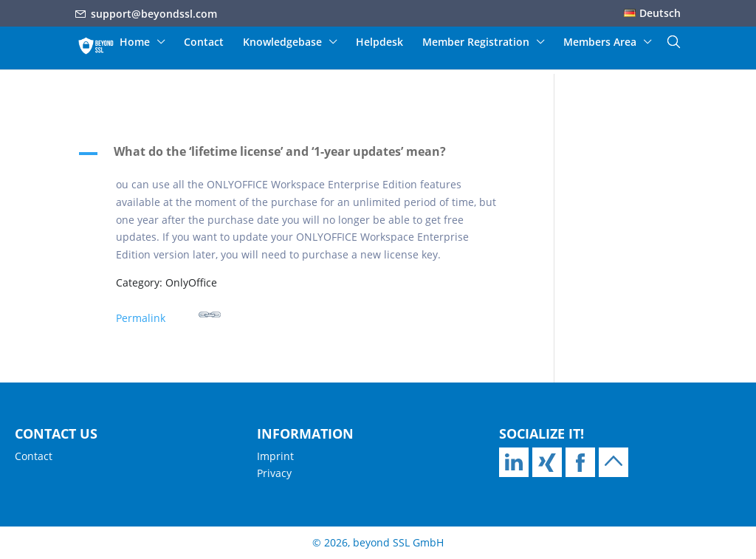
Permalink (168, 314)
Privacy (274, 473)
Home (135, 43)
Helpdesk (379, 43)
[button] (298, 155)
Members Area (600, 43)
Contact (204, 43)
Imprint (275, 456)
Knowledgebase (282, 43)
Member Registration (476, 43)
